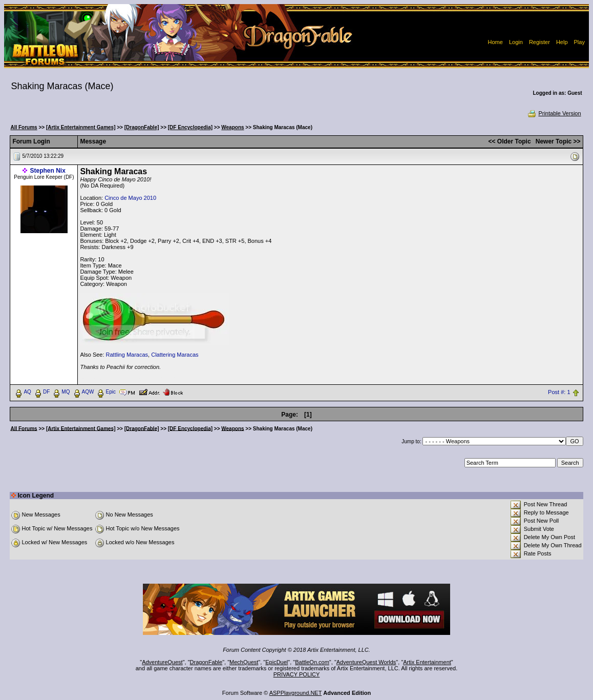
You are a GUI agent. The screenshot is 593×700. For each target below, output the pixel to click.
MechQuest (244, 662)
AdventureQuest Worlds (366, 662)
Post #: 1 (559, 392)
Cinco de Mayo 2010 (130, 198)
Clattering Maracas (175, 355)
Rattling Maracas (127, 355)
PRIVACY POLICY (297, 674)
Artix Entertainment (427, 662)
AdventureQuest (162, 662)
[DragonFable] (142, 127)
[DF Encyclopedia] (190, 127)
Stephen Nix (48, 171)
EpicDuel (277, 662)
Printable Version (554, 113)
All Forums (24, 127)
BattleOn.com (312, 662)
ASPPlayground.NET (296, 693)
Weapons (232, 127)
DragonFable (206, 662)
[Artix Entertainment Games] (81, 127)
